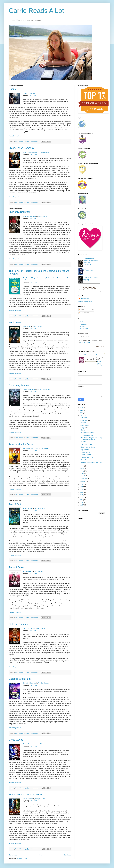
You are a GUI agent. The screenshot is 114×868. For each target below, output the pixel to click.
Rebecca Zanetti (89, 271)
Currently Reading (89, 259)
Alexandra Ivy (42, 628)
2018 (82, 492)
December (85, 418)
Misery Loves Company (21, 148)
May (83, 471)
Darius (12, 89)
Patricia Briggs (37, 327)
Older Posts (67, 855)
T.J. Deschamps (44, 683)
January (84, 481)
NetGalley (82, 326)
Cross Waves (16, 740)
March (83, 476)
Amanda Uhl (38, 744)
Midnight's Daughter (19, 212)
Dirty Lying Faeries (19, 385)
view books (102, 366)
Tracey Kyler (88, 264)
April (83, 473)
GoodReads (83, 324)
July (83, 466)
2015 (82, 500)
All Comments (84, 313)
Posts (81, 310)
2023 (82, 413)
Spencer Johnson (85, 343)
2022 (82, 415)
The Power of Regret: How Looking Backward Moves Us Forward (44, 278)
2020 (82, 487)
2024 (82, 410)
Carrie (87, 358)
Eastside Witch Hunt (20, 679)
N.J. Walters (39, 571)
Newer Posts (13, 855)
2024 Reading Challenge (91, 355)
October (84, 423)
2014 (82, 502)
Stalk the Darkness (19, 624)
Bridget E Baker (40, 799)
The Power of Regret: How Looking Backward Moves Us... (91, 439)
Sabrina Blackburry (43, 390)
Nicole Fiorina (88, 281)
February (84, 479)
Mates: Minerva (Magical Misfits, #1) (28, 795)
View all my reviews (15, 136)
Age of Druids (16, 504)
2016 (82, 497)
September (85, 425)
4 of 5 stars (33, 95)
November (85, 420)
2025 (82, 408)
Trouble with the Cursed (22, 444)
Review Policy (84, 329)
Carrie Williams (85, 299)
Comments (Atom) (22, 858)
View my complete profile (85, 301)
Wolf (85, 269)
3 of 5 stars (33, 746)
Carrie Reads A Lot (36, 11)
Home (40, 855)
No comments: (35, 141)
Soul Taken (15, 322)
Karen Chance (43, 216)
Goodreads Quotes (100, 346)
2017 (82, 495)
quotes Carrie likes (85, 337)
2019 (82, 490)
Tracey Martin (45, 152)
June (83, 468)
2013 (82, 505)
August (84, 428)
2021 (82, 484)
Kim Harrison (45, 448)
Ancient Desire (17, 567)
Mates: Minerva (28, 799)
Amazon (82, 322)
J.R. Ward (33, 93)
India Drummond (39, 508)
